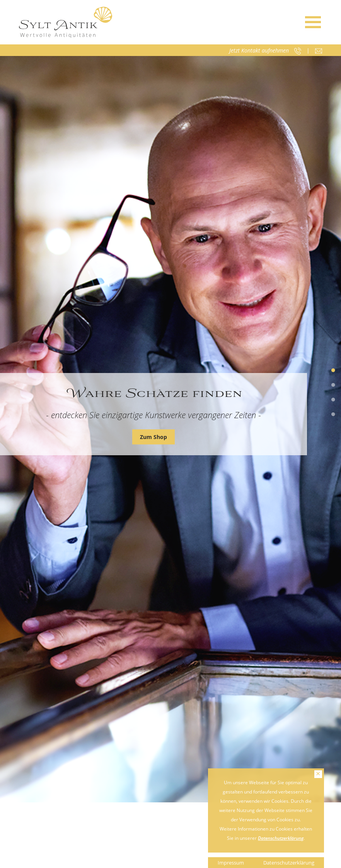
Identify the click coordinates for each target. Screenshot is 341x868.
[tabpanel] (170, 429)
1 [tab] (333, 371)
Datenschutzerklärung (281, 838)
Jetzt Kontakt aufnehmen (259, 50)
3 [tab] (333, 400)
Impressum (231, 863)
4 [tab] (333, 415)
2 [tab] (333, 385)
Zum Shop (153, 437)
